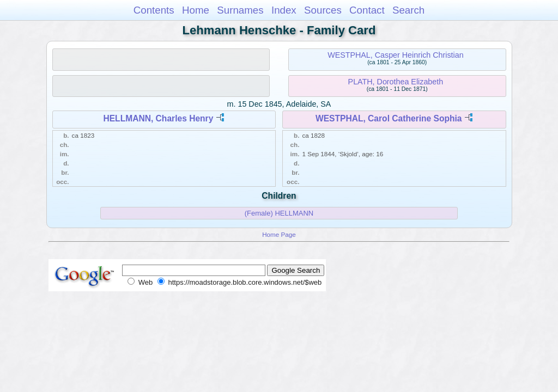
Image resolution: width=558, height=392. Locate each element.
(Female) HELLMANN (279, 213)
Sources (323, 10)
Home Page (279, 234)
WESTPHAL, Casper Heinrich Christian (395, 55)
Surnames (240, 10)
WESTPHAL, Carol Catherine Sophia (389, 118)
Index (284, 10)
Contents (154, 10)
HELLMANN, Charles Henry (158, 118)
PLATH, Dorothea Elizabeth (396, 82)
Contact (367, 10)
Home (196, 10)
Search (408, 10)
